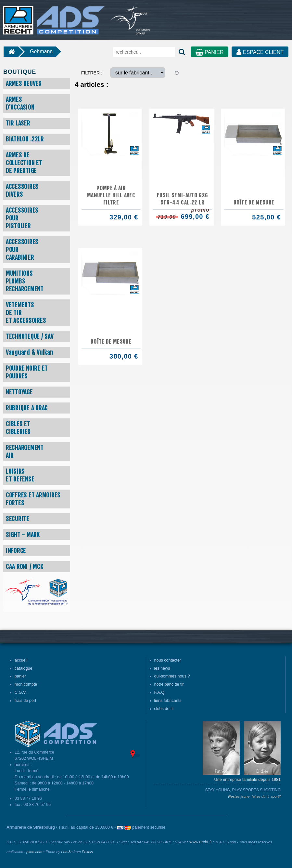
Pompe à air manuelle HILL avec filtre (111, 195)
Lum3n (67, 852)
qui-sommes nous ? (172, 676)
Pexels (87, 852)
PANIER (210, 52)
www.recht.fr (201, 842)
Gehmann (41, 52)
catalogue (24, 668)
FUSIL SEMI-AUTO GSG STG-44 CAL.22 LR (182, 199)
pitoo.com (34, 852)
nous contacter (168, 660)
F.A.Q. (160, 692)
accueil (21, 660)
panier (20, 676)
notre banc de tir (169, 684)
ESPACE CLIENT (260, 52)
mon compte (26, 684)
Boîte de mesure (254, 203)
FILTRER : (92, 73)
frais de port (25, 701)
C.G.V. (21, 692)
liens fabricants (168, 701)
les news (162, 668)
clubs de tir (164, 709)
